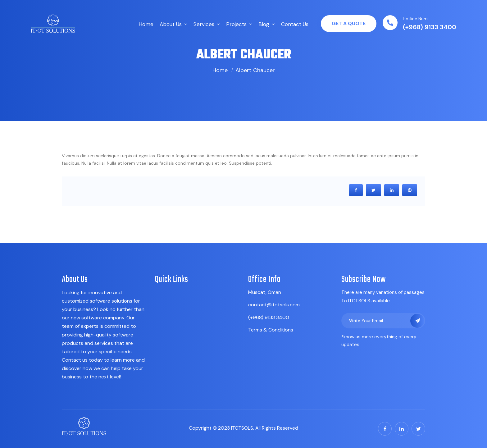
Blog (264, 24)
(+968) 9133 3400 (430, 27)
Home (146, 24)
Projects (236, 24)
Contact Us (295, 24)
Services (204, 24)
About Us (171, 24)
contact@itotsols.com (274, 305)
